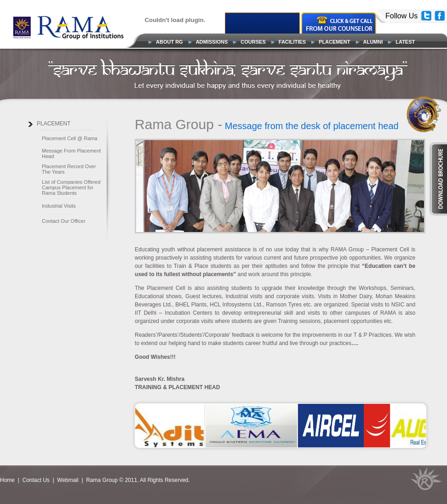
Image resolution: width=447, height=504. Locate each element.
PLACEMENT (54, 124)
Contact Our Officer (64, 221)
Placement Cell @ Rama (70, 138)
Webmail (68, 480)
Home (8, 480)
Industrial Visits (59, 206)
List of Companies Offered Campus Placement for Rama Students (71, 187)
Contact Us (36, 480)
